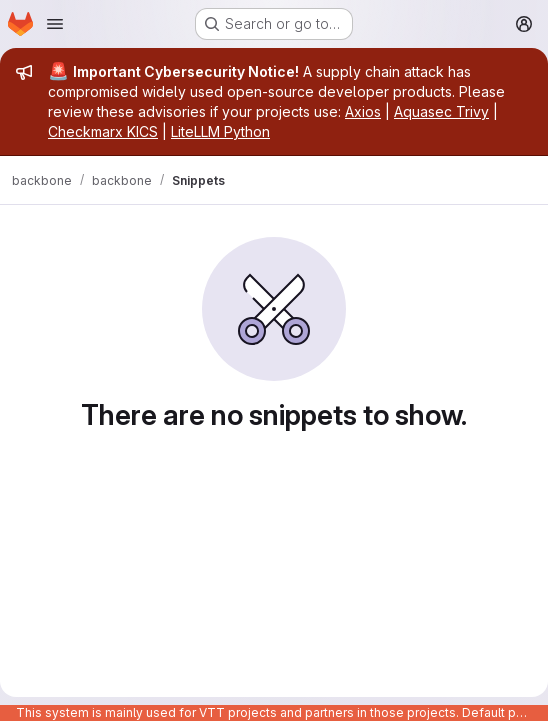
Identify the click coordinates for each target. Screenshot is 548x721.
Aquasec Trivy (441, 111)
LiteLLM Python (220, 131)
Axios (363, 111)
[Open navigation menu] (55, 24)
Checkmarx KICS (103, 131)
